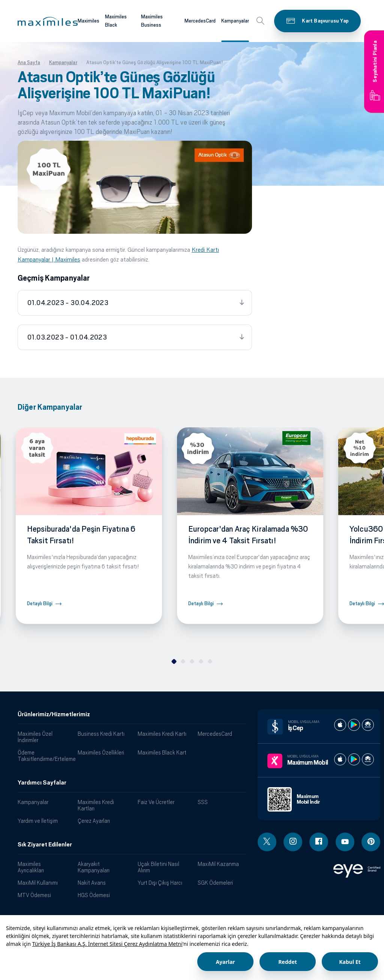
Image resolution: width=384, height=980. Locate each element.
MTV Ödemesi (34, 895)
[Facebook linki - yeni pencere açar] (319, 842)
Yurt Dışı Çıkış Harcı (160, 883)
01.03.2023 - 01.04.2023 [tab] (67, 337)
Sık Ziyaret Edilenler (45, 845)
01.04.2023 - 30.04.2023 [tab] (68, 303)
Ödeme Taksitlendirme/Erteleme (45, 756)
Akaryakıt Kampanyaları (94, 867)
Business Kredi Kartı (101, 734)
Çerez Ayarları (94, 821)
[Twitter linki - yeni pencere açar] (267, 842)
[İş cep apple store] (340, 725)
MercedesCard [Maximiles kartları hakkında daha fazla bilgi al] (200, 21)
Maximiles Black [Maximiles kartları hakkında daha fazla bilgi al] (116, 21)
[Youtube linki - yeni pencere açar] (345, 842)
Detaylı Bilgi (40, 603)
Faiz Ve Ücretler (156, 802)
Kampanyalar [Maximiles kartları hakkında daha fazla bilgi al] (235, 21)
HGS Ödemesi (94, 895)
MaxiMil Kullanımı (38, 883)
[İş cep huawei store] (368, 725)
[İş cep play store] (354, 725)
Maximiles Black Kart (162, 752)
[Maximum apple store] (340, 759)
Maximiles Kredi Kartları (96, 805)
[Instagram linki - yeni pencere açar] (293, 842)
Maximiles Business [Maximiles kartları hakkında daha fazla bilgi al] (152, 21)
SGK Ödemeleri (215, 883)
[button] (48, 21)
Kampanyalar (33, 802)
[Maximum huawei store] (368, 759)
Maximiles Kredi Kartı (162, 734)
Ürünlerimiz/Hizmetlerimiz (54, 714)
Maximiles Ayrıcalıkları (31, 867)
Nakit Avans (92, 883)
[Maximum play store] (354, 759)
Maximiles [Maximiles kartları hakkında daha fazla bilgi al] (88, 21)
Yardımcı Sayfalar (42, 783)
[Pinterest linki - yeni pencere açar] (371, 842)
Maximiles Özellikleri (101, 752)
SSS (203, 802)
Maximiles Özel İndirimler (35, 737)
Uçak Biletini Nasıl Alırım (158, 867)
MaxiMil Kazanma (218, 864)
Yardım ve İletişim (38, 821)
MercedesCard (215, 734)
